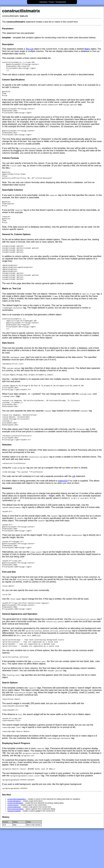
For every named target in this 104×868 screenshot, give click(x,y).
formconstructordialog (15, 846)
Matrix (87, 49)
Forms (51, 2)
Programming (61, 2)
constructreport (13, 842)
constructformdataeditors (17, 836)
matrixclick (63, 506)
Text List (29, 49)
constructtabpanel (14, 844)
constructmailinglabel (15, 840)
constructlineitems (14, 838)
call (74, 501)
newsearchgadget (14, 848)
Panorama (43, 2)
